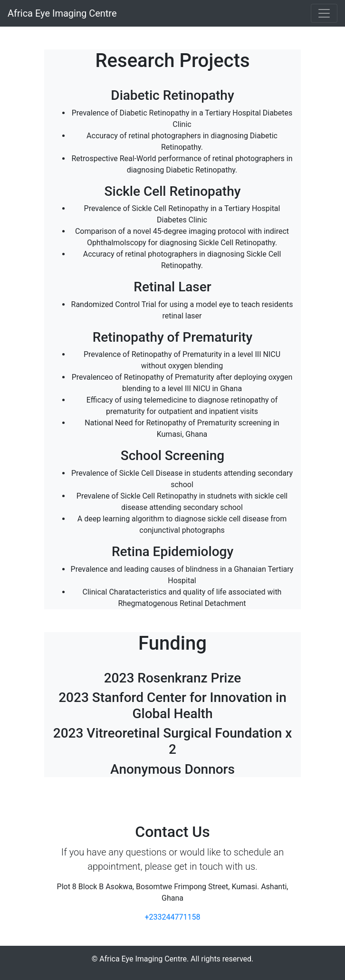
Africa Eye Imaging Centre (62, 13)
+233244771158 (173, 917)
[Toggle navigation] (324, 13)
